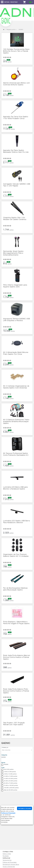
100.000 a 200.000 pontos (10, 788)
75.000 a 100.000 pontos (10, 786)
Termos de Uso (7, 860)
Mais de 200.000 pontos (9, 790)
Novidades (6, 856)
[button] (31, 2)
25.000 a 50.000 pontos (9, 781)
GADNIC (4, 757)
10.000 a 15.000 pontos (9, 777)
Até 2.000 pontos (7, 770)
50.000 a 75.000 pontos (9, 783)
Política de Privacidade (8, 813)
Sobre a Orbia (7, 854)
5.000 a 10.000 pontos (9, 774)
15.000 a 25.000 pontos (9, 779)
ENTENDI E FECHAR (24, 808)
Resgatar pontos (11, 30)
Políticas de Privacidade (10, 863)
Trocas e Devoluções (9, 867)
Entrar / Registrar (11, 2)
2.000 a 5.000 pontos (9, 772)
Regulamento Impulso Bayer (11, 865)
